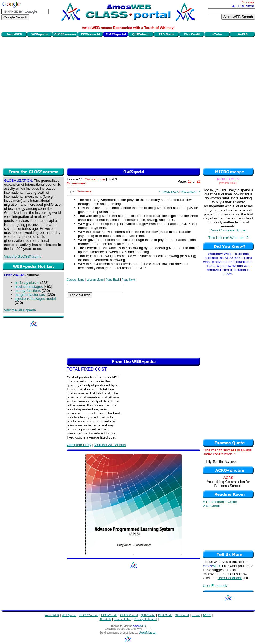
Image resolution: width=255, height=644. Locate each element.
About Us (105, 619)
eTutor (196, 615)
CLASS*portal (129, 615)
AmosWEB (52, 615)
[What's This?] (228, 183)
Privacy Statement (145, 619)
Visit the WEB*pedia (20, 310)
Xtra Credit (211, 506)
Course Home (76, 280)
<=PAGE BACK (169, 192)
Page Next (128, 280)
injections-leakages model (35, 299)
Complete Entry (79, 445)
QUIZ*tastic (148, 615)
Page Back (113, 280)
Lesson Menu (95, 280)
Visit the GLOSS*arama (23, 256)
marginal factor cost (30, 295)
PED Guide (165, 615)
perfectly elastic (27, 283)
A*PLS (207, 615)
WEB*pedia (69, 615)
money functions (28, 291)
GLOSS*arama (89, 615)
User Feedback (230, 578)
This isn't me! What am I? (228, 238)
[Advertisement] (63, 102)
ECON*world (109, 615)
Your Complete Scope (228, 230)
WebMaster (148, 632)
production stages (29, 287)
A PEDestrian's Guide (220, 502)
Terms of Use (122, 619)
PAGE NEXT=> (191, 192)
